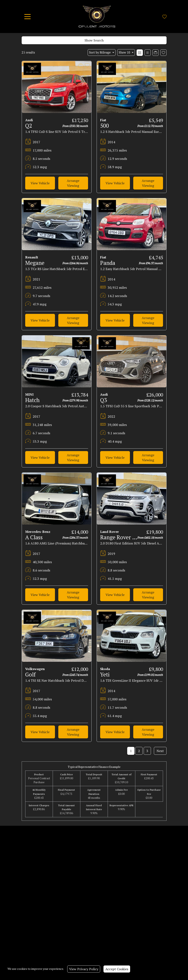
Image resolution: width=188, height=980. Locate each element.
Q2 (29, 126)
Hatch (32, 400)
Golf (30, 674)
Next (160, 751)
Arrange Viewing (73, 183)
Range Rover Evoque (125, 537)
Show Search (94, 40)
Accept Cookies (117, 969)
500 (105, 126)
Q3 (104, 400)
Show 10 (125, 52)
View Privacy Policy (84, 969)
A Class (34, 537)
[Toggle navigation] (27, 17)
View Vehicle (40, 183)
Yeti (105, 674)
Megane (35, 263)
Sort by (100, 52)
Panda (108, 263)
